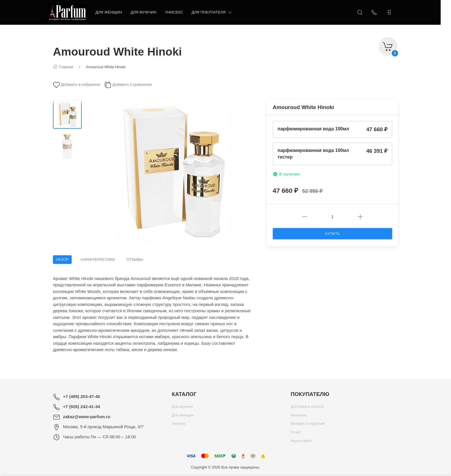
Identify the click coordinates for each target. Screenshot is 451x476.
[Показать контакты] (379, 12)
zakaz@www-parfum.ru (87, 417)
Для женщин (114, 12)
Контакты (299, 417)
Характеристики (98, 259)
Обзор (62, 259)
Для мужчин (149, 12)
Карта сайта (301, 442)
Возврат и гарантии (308, 425)
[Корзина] (388, 44)
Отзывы (135, 259)
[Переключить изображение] (67, 114)
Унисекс (179, 12)
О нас (296, 434)
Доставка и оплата (307, 408)
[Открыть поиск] (365, 12)
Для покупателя (217, 13)
